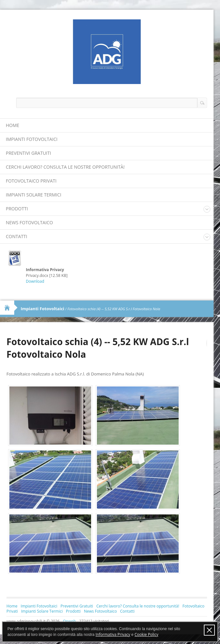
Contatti (16, 236)
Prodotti (17, 209)
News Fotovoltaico (29, 222)
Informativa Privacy (113, 634)
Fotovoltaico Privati (31, 181)
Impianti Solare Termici (34, 195)
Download (35, 281)
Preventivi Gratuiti (28, 153)
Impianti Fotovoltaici (32, 139)
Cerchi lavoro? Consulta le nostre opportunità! (65, 167)
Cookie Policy (146, 634)
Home (13, 125)
